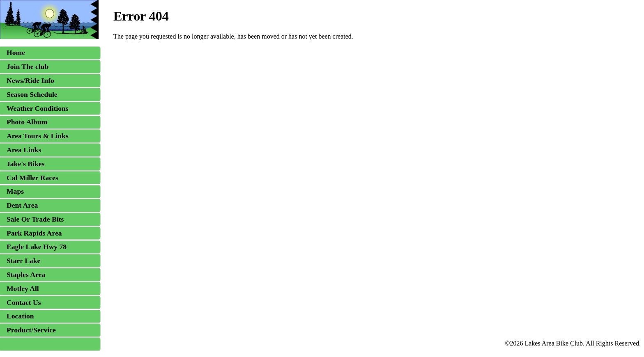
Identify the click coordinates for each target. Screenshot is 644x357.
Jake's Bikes (25, 164)
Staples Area (26, 275)
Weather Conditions (38, 108)
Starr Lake (23, 261)
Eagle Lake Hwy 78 (37, 247)
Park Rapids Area (34, 233)
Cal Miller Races (32, 178)
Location (20, 316)
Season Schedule (32, 94)
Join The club (28, 66)
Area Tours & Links (38, 136)
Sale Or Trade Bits (35, 219)
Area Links (24, 150)
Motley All (23, 288)
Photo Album (27, 122)
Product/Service (31, 330)
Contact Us (24, 302)
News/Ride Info (30, 80)
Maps (15, 191)
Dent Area (22, 205)
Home (16, 53)
